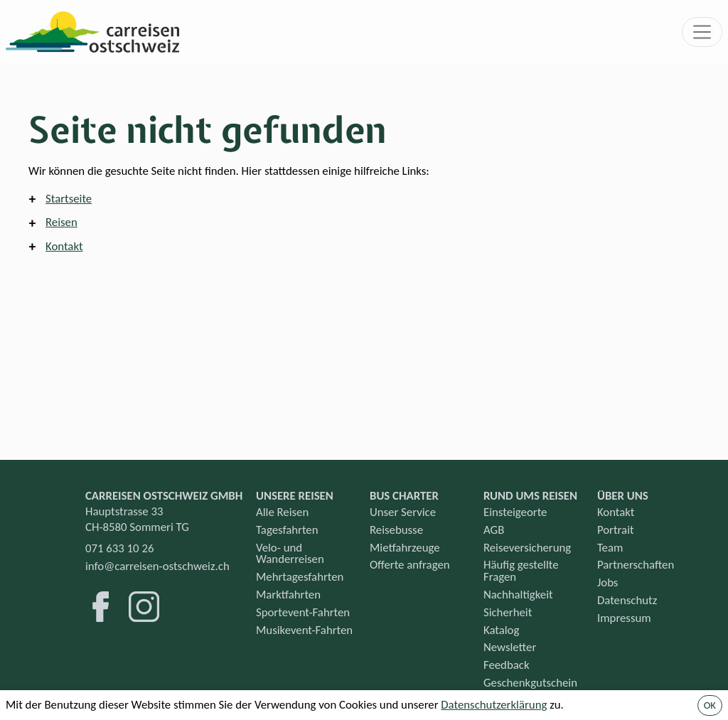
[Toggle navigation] (702, 32)
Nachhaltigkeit (518, 595)
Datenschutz (627, 600)
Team (610, 548)
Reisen (61, 222)
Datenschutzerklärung (494, 705)
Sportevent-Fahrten (303, 612)
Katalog (501, 630)
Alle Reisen (282, 512)
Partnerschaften (636, 565)
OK (710, 705)
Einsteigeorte (515, 512)
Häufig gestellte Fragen (521, 571)
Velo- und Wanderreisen (290, 554)
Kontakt (64, 246)
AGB (494, 530)
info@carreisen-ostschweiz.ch (157, 566)
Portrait (616, 530)
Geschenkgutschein (530, 683)
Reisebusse (396, 530)
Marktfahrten (288, 595)
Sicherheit (508, 612)
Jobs (608, 582)
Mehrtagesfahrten (300, 577)
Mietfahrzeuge (405, 548)
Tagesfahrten (287, 530)
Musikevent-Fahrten (304, 630)
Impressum (624, 618)
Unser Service (403, 512)
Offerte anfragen (410, 565)
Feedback (507, 665)
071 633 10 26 (119, 548)
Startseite (69, 199)
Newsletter (510, 647)
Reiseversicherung (527, 548)
